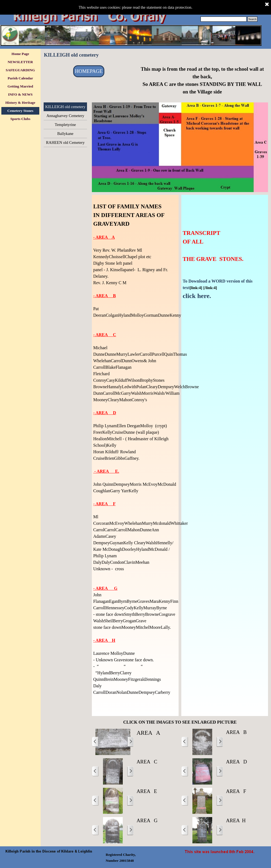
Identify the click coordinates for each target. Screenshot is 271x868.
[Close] (267, 5)
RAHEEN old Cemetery (65, 142)
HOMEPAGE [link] (89, 71)
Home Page (20, 54)
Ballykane (65, 134)
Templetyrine (65, 125)
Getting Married (20, 86)
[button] (113, 742)
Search (252, 19)
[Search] (224, 19)
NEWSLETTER (20, 62)
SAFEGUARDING (20, 70)
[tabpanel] (202, 80)
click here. (197, 296)
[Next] (130, 742)
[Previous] (95, 742)
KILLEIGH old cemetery (65, 107)
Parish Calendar (20, 78)
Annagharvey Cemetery (65, 116)
